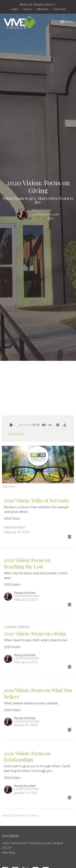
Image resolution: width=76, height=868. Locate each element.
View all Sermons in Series (20, 815)
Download (16, 434)
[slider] (24, 425)
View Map (9, 852)
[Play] (11, 425)
